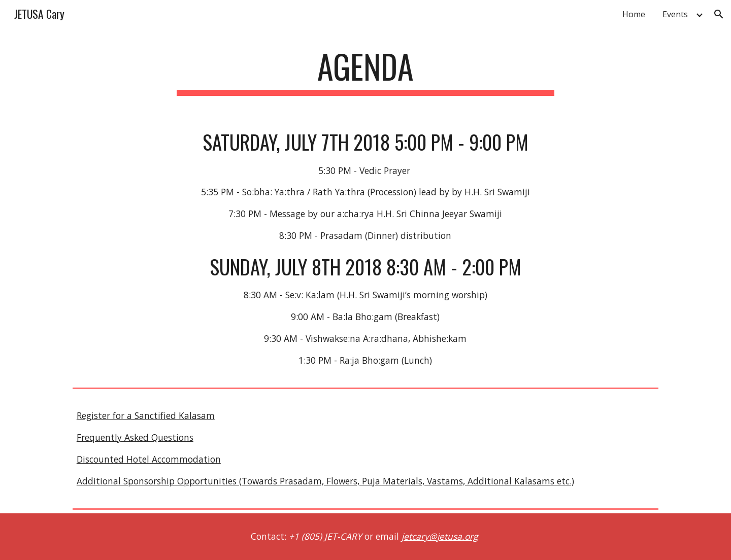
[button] (719, 14)
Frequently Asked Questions (135, 437)
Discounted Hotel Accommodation (149, 459)
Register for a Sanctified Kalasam (146, 415)
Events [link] (675, 14)
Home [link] (634, 14)
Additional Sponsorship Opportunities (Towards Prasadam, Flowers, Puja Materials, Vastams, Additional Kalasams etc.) (325, 481)
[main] (365, 71)
